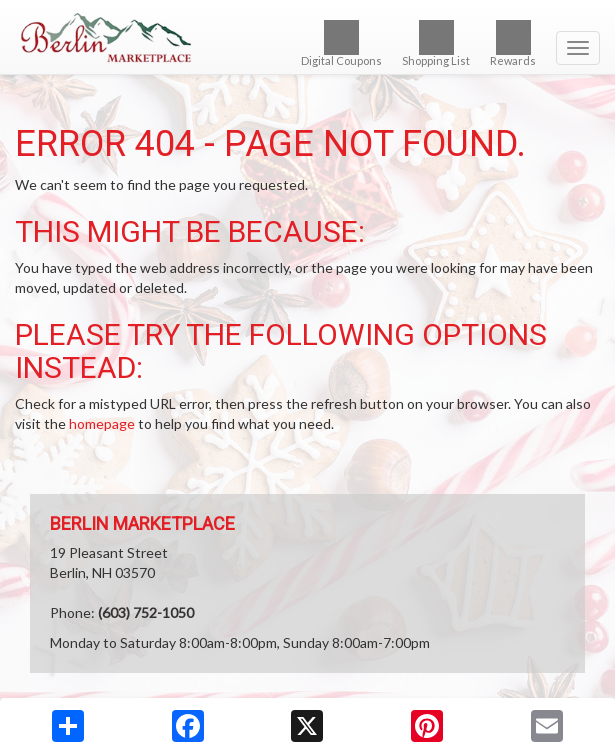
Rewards (513, 43)
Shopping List (436, 43)
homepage (102, 423)
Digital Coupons (341, 43)
